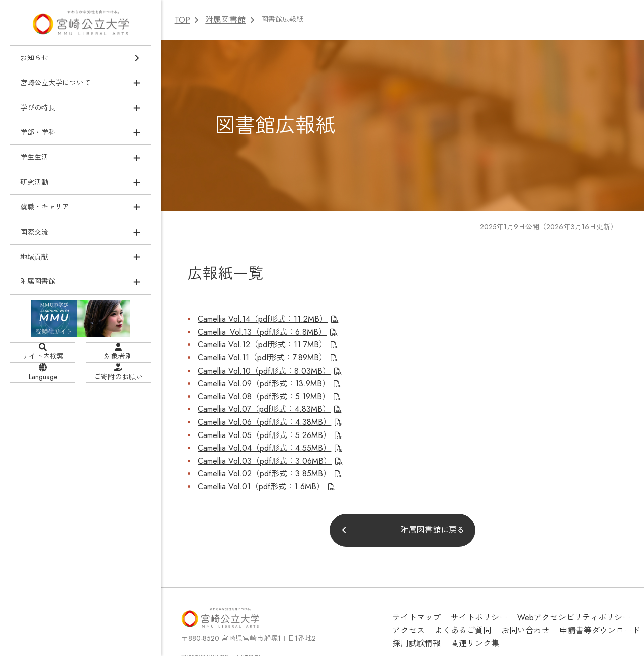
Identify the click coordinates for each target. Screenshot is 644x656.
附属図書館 (38, 281)
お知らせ (34, 57)
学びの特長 (38, 107)
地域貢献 (34, 256)
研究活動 (34, 182)
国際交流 (34, 232)
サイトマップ (414, 594)
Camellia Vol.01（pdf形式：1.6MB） (253, 463)
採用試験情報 (606, 605)
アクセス (626, 594)
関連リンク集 (414, 616)
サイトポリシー (469, 594)
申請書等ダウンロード (539, 605)
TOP (181, 19)
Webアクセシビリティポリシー (553, 594)
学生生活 (34, 157)
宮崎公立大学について (55, 82)
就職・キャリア (45, 206)
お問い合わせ (473, 605)
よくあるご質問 (417, 605)
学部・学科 (38, 132)
